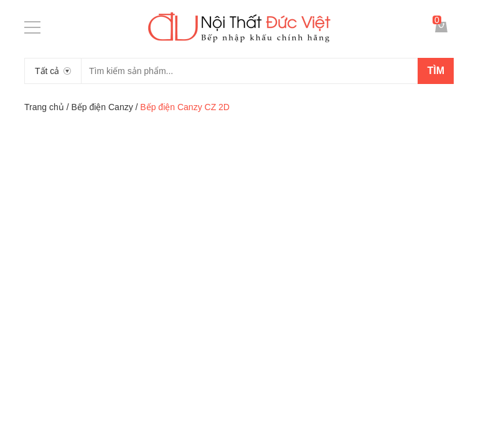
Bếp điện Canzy (102, 107)
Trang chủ (44, 107)
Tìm (436, 71)
